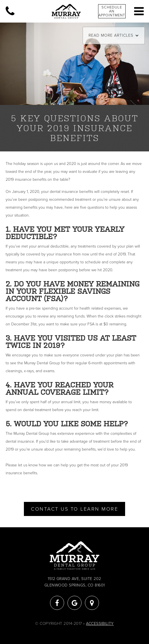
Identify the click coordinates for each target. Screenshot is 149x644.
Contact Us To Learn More (74, 509)
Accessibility (100, 624)
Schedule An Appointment (112, 11)
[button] (114, 36)
